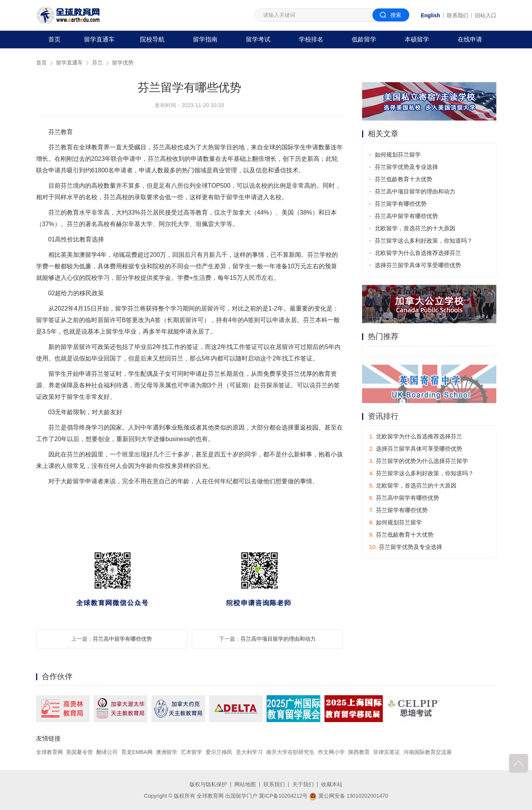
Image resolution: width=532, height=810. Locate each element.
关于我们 (303, 784)
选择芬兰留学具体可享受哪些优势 (418, 265)
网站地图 (245, 784)
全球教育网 (49, 752)
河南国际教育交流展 (428, 752)
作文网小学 (331, 752)
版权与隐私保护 (208, 784)
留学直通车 (99, 39)
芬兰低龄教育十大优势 (404, 179)
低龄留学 (364, 39)
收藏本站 (332, 784)
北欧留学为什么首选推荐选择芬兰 (418, 253)
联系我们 (458, 15)
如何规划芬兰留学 (398, 155)
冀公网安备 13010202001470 (349, 796)
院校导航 (152, 39)
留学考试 (258, 39)
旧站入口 (486, 15)
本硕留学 (417, 39)
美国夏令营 (79, 752)
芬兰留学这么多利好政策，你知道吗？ (424, 241)
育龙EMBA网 (137, 752)
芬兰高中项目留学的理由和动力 (278, 639)
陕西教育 (359, 752)
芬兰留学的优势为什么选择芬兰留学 (419, 461)
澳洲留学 (167, 752)
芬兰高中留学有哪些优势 (122, 639)
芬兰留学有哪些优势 (401, 204)
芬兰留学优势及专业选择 (407, 167)
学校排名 (311, 39)
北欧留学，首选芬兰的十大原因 (415, 228)
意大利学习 (249, 752)
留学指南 (205, 39)
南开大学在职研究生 (290, 752)
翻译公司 (107, 752)
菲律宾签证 (387, 752)
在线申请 (470, 39)
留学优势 (123, 63)
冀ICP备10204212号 (283, 796)
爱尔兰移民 (219, 752)
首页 (54, 39)
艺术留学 (192, 752)
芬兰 (97, 63)
